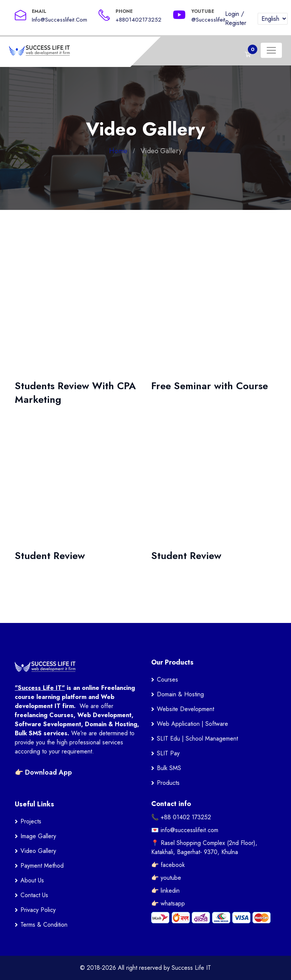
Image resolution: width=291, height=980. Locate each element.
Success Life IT (191, 968)
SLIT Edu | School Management (197, 738)
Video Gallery (38, 851)
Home (118, 151)
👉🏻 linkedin (165, 891)
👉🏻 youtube (166, 878)
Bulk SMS (169, 768)
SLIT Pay (168, 753)
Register (236, 23)
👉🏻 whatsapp (168, 903)
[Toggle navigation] (271, 50)
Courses (167, 679)
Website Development (185, 709)
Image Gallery (38, 836)
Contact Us (34, 895)
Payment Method (42, 866)
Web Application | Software (192, 724)
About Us (32, 880)
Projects (31, 821)
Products (168, 783)
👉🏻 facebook (168, 865)
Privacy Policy (38, 910)
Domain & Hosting (180, 694)
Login (232, 14)
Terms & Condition (44, 925)
